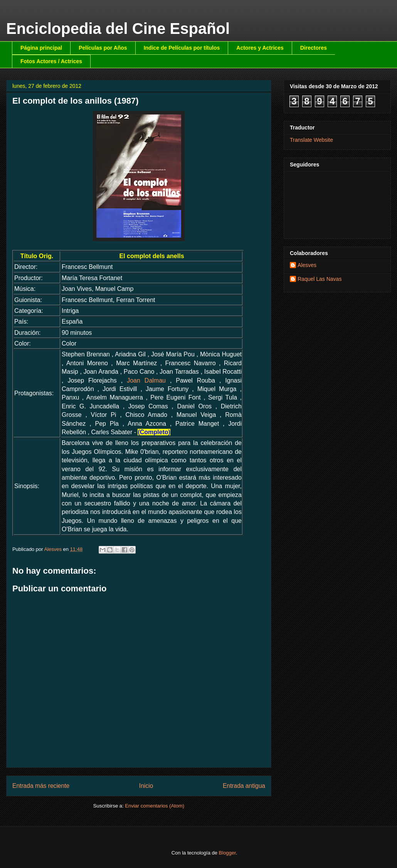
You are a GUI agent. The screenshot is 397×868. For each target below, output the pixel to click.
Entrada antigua (244, 786)
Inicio (146, 786)
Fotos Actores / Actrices (51, 61)
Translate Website (311, 140)
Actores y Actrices (260, 48)
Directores (314, 48)
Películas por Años (103, 48)
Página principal (41, 48)
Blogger (227, 853)
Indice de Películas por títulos (182, 48)
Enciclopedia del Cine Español (118, 29)
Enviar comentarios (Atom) (155, 806)
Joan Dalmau (146, 380)
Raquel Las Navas (320, 279)
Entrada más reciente (41, 786)
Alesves (307, 265)
